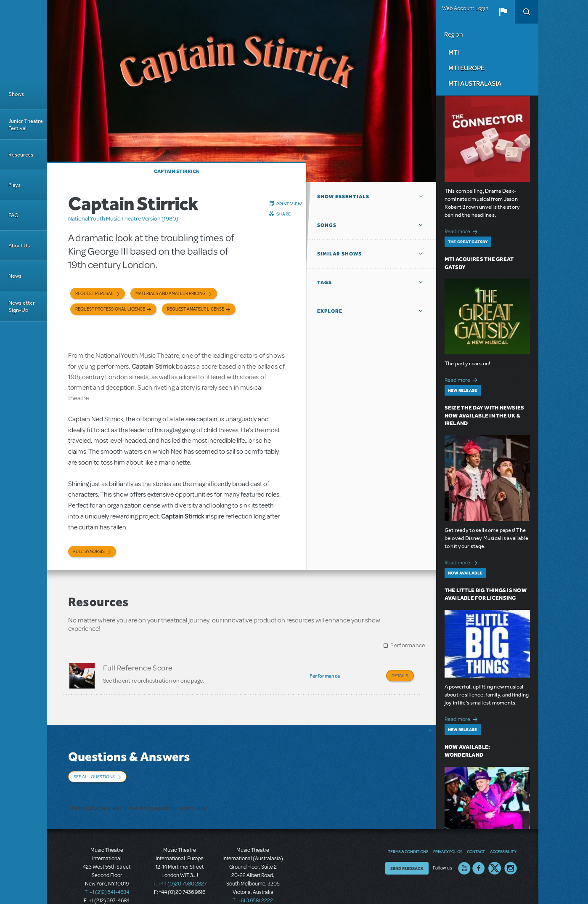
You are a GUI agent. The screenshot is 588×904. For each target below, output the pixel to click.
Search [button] (527, 12)
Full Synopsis (89, 552)
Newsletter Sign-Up (22, 306)
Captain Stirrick (177, 171)
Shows (16, 94)
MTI (454, 52)
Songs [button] (327, 225)
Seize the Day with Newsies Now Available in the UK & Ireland (485, 416)
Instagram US (511, 850)
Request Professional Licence (110, 309)
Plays (15, 185)
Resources (21, 155)
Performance (408, 645)
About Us (19, 246)
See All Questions (94, 772)
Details (400, 675)
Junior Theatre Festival (26, 125)
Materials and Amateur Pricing (171, 294)
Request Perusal (94, 294)
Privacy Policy (448, 833)
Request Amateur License (196, 309)
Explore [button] (330, 311)
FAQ (13, 215)
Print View (289, 204)
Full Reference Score (138, 667)
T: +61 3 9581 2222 (253, 883)
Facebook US (479, 850)
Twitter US (495, 850)
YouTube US (464, 850)
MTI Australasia (475, 83)
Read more (462, 230)
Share (284, 214)
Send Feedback (407, 850)
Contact (476, 833)
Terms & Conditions (408, 833)
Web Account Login (465, 8)
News (15, 276)
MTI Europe (466, 68)
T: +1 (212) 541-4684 (107, 875)
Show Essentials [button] (343, 197)
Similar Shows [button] (339, 254)
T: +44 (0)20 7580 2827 (180, 866)
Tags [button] (324, 282)
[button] (503, 12)
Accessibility (503, 833)
